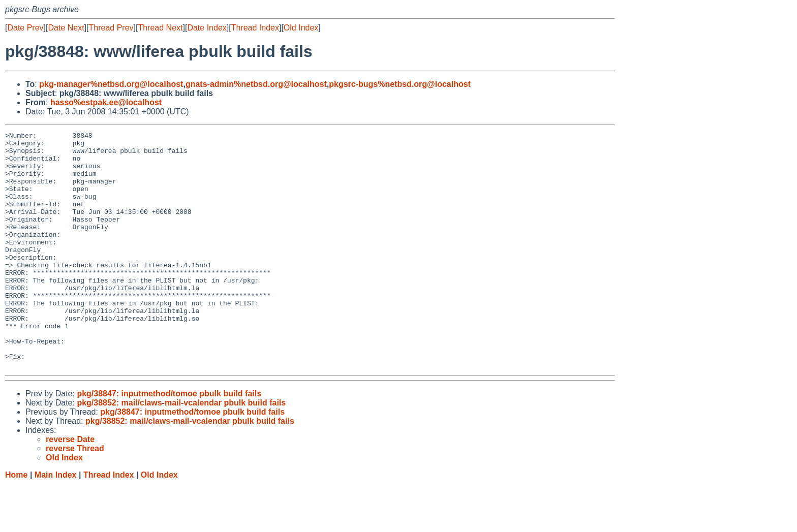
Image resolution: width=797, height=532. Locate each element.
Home (16, 522)
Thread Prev (111, 28)
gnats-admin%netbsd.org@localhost (256, 84)
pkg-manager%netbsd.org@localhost (111, 84)
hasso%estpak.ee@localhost (106, 102)
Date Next (66, 28)
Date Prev (25, 28)
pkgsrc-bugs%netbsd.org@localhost (400, 84)
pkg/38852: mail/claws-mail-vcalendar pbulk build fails (181, 450)
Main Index (56, 522)
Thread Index (255, 28)
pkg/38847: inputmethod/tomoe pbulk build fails (169, 441)
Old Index (301, 28)
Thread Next (160, 28)
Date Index (207, 28)
